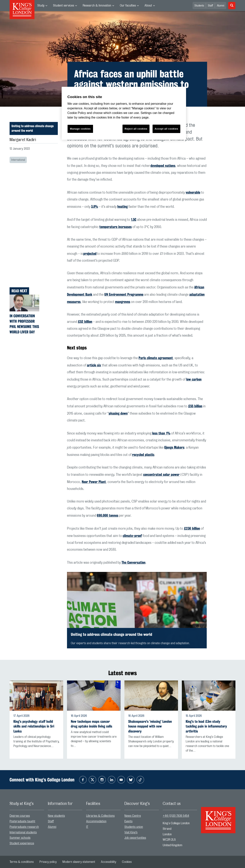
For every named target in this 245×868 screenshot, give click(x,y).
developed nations (163, 166)
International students (23, 832)
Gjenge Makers (174, 447)
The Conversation (134, 562)
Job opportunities (135, 838)
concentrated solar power (161, 474)
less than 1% (161, 433)
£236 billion (192, 528)
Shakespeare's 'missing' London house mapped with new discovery (150, 726)
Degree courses (20, 816)
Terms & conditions (22, 862)
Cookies (127, 862)
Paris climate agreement (156, 358)
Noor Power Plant (94, 482)
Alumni (221, 6)
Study (41, 6)
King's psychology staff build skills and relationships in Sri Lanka (34, 726)
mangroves (123, 302)
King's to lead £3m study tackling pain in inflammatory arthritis (206, 726)
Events (128, 821)
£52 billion (85, 322)
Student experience (22, 843)
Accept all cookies (166, 129)
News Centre (133, 816)
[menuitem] (42, 6)
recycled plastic (143, 455)
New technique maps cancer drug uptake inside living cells (91, 724)
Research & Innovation (97, 6)
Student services (64, 6)
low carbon (194, 379)
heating (122, 206)
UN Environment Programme (124, 294)
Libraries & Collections (100, 816)
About (148, 6)
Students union (134, 827)
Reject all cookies (136, 129)
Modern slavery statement (79, 862)
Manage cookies (80, 129)
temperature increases (116, 227)
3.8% (95, 206)
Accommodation (96, 821)
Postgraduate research (24, 827)
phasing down (118, 413)
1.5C (134, 219)
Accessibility (109, 862)
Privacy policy (48, 862)
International (18, 160)
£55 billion (195, 406)
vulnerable (193, 192)
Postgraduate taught (22, 821)
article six (94, 365)
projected (90, 253)
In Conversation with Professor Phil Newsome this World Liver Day (24, 324)
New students (56, 816)
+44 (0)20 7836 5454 (176, 816)
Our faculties (128, 6)
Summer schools (20, 838)
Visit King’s (131, 832)
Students (199, 6)
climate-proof (132, 536)
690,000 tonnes (108, 515)
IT (87, 827)
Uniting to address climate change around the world (33, 128)
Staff (210, 6)
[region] (124, 113)
